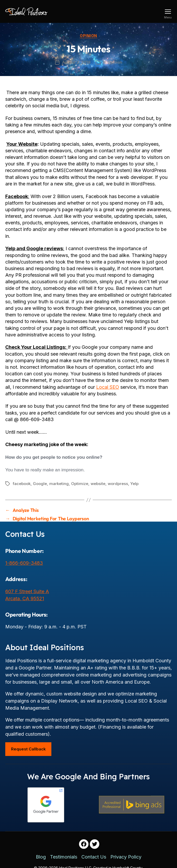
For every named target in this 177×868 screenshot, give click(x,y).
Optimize (80, 484)
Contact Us (94, 857)
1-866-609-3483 (24, 563)
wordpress (118, 484)
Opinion (88, 36)
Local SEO (108, 387)
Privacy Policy (126, 857)
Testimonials (64, 857)
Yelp (134, 484)
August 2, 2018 (76, 62)
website (98, 484)
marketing (59, 484)
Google (40, 484)
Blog (41, 857)
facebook (22, 484)
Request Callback (28, 749)
